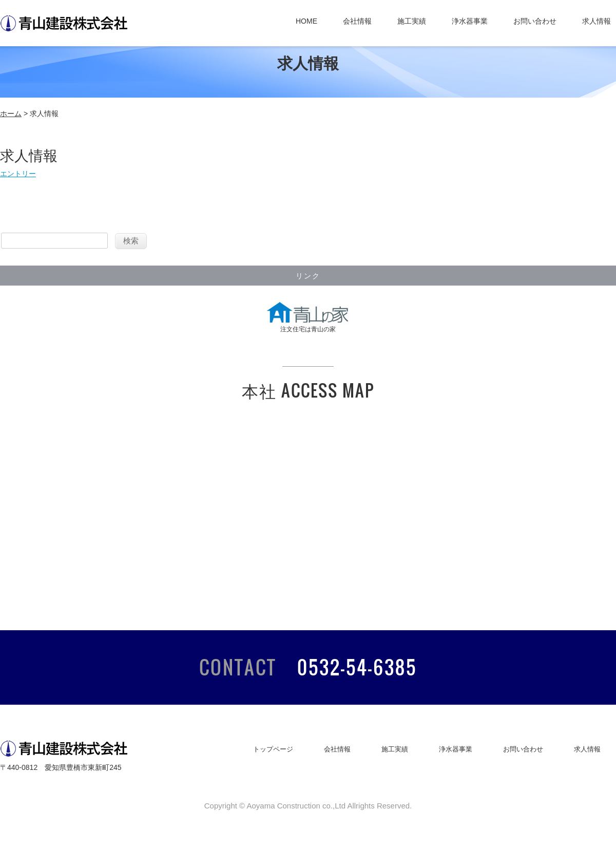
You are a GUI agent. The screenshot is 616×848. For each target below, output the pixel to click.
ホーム (11, 114)
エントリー (18, 174)
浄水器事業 (470, 21)
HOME (306, 21)
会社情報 (357, 21)
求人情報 (596, 21)
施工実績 (412, 21)
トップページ (273, 749)
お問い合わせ (535, 21)
